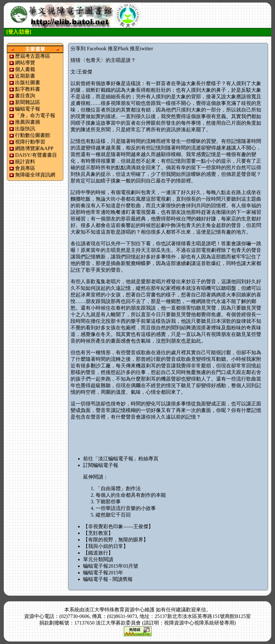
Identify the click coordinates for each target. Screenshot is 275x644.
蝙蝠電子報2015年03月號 (111, 566)
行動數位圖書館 (33, 135)
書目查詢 (25, 96)
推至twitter (141, 49)
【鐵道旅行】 (98, 553)
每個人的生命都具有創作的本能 (131, 495)
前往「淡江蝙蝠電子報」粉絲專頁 (121, 459)
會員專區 (25, 168)
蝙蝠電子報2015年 (103, 573)
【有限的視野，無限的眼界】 (116, 540)
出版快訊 (25, 129)
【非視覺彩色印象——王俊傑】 (118, 526)
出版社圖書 (28, 82)
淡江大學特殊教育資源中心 (114, 610)
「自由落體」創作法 (118, 488)
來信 (201, 610)
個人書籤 (25, 69)
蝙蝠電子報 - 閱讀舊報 (108, 579)
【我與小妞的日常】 (106, 546)
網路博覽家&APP (34, 148)
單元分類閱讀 (98, 559)
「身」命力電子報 (35, 115)
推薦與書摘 (28, 122)
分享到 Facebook (88, 49)
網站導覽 (25, 63)
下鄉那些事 (108, 502)
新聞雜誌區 (28, 102)
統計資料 (25, 162)
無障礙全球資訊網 (35, 175)
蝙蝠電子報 (28, 109)
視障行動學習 (30, 142)
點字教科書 (28, 89)
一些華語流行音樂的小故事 (126, 508)
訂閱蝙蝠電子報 (101, 465)
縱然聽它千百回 (113, 515)
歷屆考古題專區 (33, 56)
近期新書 (25, 76)
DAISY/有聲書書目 (36, 155)
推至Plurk (118, 49)
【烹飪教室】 (98, 533)
